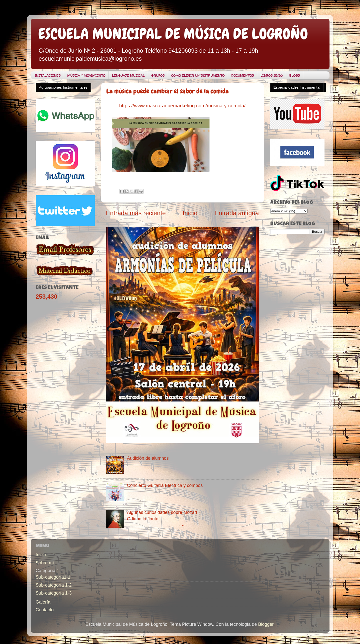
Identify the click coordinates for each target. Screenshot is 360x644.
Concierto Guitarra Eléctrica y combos (165, 485)
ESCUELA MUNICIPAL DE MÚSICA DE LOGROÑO (173, 34)
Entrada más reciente (136, 213)
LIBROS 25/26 (271, 75)
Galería (43, 602)
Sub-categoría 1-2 (54, 585)
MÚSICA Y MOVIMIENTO (86, 75)
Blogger (266, 624)
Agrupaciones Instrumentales (63, 87)
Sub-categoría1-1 (53, 577)
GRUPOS (158, 75)
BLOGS (294, 75)
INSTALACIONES (48, 75)
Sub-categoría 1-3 (54, 593)
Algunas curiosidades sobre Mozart (162, 512)
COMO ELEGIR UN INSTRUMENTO (198, 75)
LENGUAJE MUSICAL (128, 75)
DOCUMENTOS (242, 75)
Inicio (190, 213)
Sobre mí (45, 563)
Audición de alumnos (148, 458)
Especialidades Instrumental (297, 87)
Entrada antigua (237, 213)
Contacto (45, 610)
